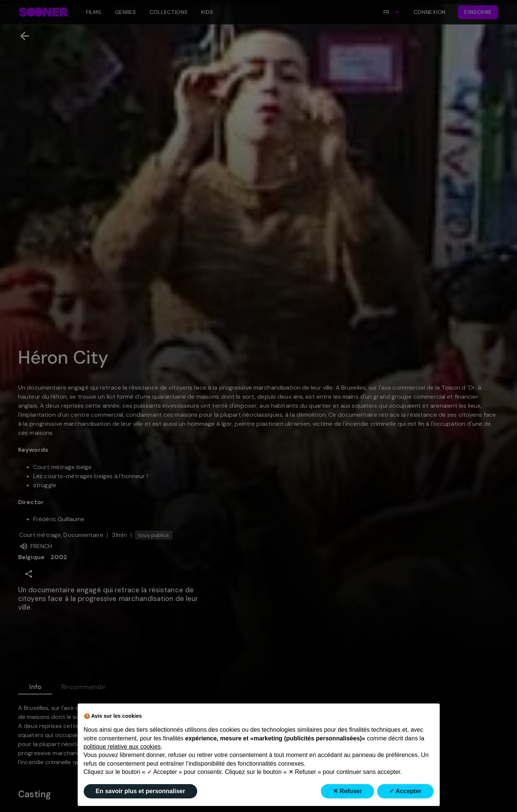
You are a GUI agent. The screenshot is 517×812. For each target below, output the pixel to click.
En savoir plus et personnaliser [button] (140, 791)
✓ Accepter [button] (405, 791)
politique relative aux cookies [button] (122, 747)
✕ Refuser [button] (347, 791)
